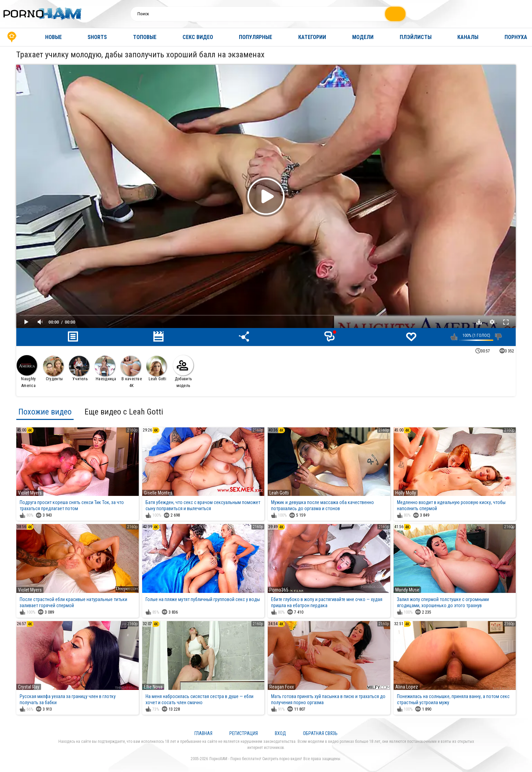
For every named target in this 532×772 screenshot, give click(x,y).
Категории (312, 37)
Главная (12, 37)
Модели (363, 37)
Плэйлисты (416, 37)
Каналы (468, 37)
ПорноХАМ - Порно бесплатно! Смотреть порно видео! (256, 759)
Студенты (53, 369)
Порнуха (516, 37)
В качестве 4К (131, 372)
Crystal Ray (29, 687)
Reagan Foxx (282, 687)
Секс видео (198, 37)
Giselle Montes (158, 493)
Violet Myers (30, 493)
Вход (280, 733)
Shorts (97, 37)
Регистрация (244, 733)
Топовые (145, 37)
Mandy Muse (407, 590)
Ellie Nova (153, 687)
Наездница (105, 369)
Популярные (255, 37)
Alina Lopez (407, 687)
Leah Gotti (156, 369)
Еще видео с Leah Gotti (124, 412)
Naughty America (27, 372)
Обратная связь (320, 733)
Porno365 (279, 590)
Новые (53, 37)
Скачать (479, 322)
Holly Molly (406, 493)
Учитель (79, 369)
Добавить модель (183, 372)
